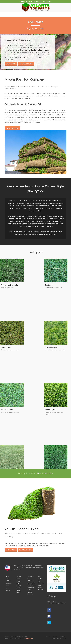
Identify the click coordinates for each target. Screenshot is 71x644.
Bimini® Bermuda (56, 387)
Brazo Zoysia (30, 422)
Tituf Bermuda (55, 422)
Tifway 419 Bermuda (9, 285)
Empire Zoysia (7, 353)
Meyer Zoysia (54, 319)
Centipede (29, 285)
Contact (64, 638)
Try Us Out (11, 550)
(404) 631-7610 (26, 64)
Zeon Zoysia (6, 319)
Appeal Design (29, 638)
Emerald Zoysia (31, 319)
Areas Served (56, 638)
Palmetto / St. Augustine (59, 353)
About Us (62, 636)
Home (47, 636)
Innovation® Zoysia (33, 387)
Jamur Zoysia (30, 353)
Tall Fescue (53, 285)
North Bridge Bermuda (58, 456)
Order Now (11, 64)
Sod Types (54, 636)
